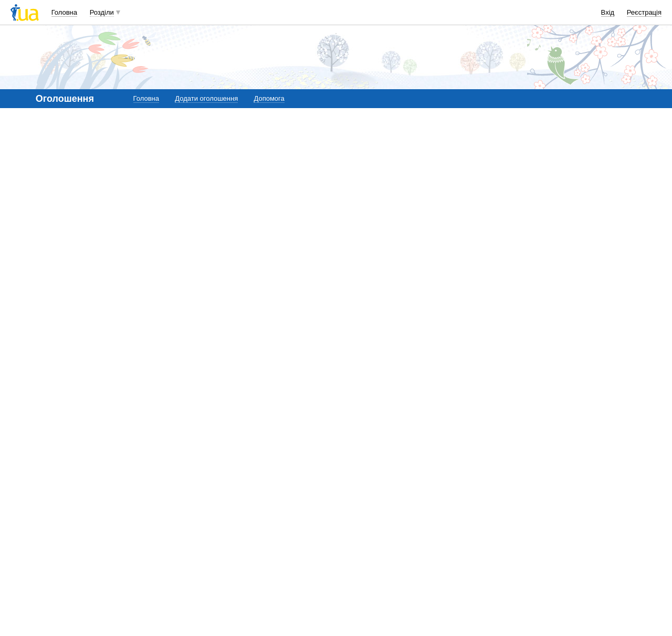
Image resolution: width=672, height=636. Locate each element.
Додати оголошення (206, 98)
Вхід (608, 12)
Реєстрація (644, 12)
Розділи (102, 12)
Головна (64, 12)
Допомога (269, 98)
